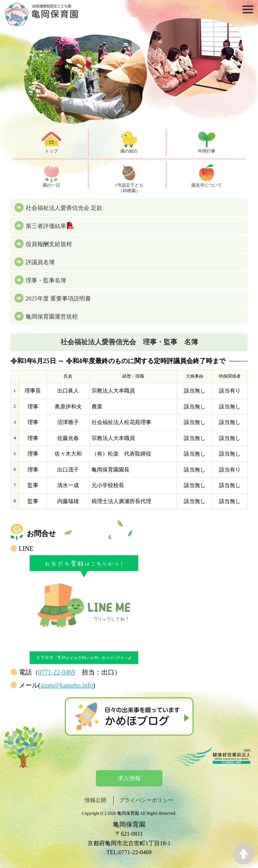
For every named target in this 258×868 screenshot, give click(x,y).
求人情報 (129, 778)
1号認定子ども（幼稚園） (129, 188)
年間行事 (207, 151)
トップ (51, 151)
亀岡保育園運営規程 (52, 317)
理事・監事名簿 (46, 280)
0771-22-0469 (57, 672)
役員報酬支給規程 (49, 244)
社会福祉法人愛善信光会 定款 (64, 208)
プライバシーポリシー (146, 800)
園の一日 (51, 185)
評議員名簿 (40, 262)
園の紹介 (129, 151)
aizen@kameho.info (67, 685)
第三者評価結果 (50, 226)
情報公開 (96, 800)
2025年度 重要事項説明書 (58, 298)
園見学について (207, 185)
